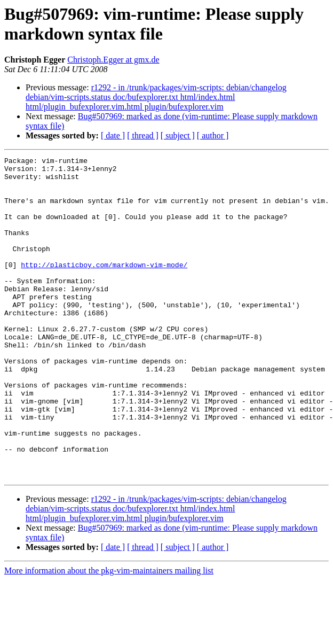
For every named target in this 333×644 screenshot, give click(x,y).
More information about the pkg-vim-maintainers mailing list (109, 635)
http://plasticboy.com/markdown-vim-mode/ (104, 287)
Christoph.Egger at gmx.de (113, 60)
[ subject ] (178, 135)
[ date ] (113, 135)
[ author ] (213, 135)
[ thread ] (143, 135)
